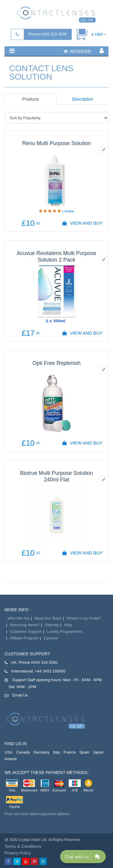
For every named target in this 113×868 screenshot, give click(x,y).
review (68, 211)
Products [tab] (31, 99)
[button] (12, 51)
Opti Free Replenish (56, 363)
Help (68, 625)
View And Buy (82, 223)
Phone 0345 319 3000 (48, 34)
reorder (77, 51)
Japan (98, 752)
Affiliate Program (24, 638)
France (70, 752)
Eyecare (51, 638)
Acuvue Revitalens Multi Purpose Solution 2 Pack (56, 256)
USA (9, 752)
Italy (57, 752)
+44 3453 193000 (50, 671)
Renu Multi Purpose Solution (56, 143)
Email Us (20, 695)
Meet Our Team (48, 618)
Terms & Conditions (23, 846)
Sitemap (52, 625)
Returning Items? (25, 625)
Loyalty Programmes (65, 631)
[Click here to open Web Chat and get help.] (83, 857)
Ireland (11, 759)
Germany (41, 752)
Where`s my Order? (84, 618)
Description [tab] (83, 99)
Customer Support (26, 631)
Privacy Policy (18, 853)
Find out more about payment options (37, 814)
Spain (84, 752)
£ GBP (97, 34)
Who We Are (19, 618)
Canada (23, 752)
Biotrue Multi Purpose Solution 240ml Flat (56, 476)
